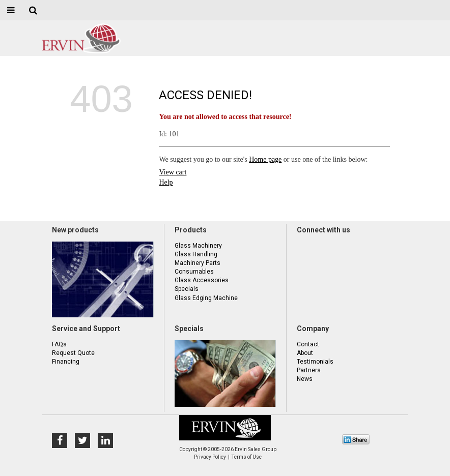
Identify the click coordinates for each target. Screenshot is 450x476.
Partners (309, 370)
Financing (66, 362)
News (305, 379)
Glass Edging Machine (206, 298)
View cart (173, 172)
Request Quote (73, 353)
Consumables (194, 272)
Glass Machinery (198, 246)
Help (166, 182)
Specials (187, 289)
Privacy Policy (210, 457)
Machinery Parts (198, 263)
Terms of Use (247, 457)
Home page (265, 159)
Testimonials (315, 362)
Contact (308, 344)
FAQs (59, 344)
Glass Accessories (202, 280)
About (305, 353)
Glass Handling (196, 254)
